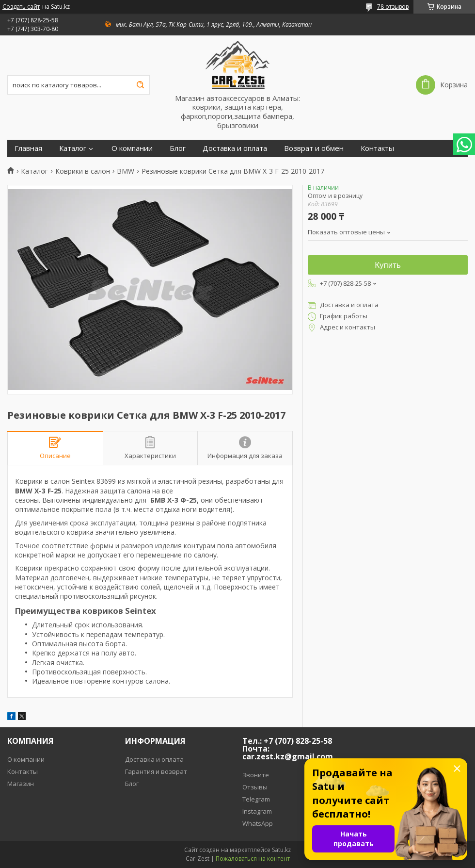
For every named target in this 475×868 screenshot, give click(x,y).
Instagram (257, 811)
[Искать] (140, 85)
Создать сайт (21, 7)
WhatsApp (258, 823)
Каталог (73, 148)
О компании (132, 148)
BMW (126, 171)
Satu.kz (281, 850)
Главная (28, 148)
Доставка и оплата (235, 148)
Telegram (256, 799)
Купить (388, 265)
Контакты (377, 148)
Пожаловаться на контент (253, 859)
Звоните (256, 775)
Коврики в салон (83, 171)
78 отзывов (393, 7)
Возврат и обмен (314, 148)
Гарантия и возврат (156, 771)
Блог (178, 148)
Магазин (21, 784)
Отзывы (255, 787)
